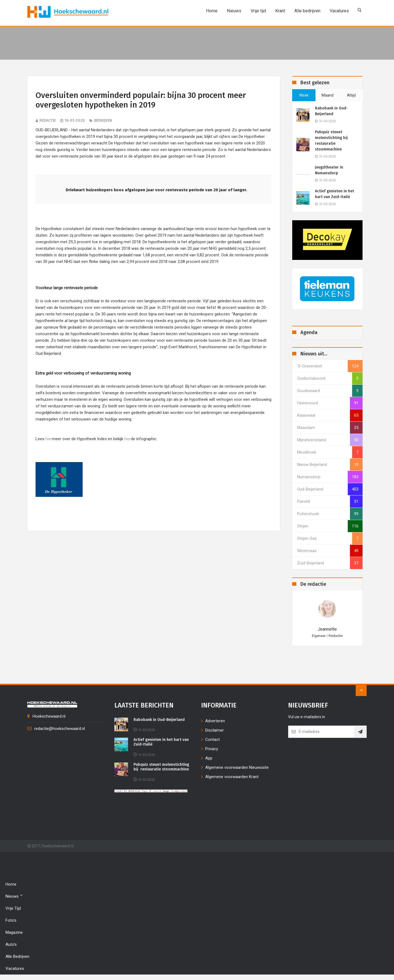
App (209, 758)
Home (211, 11)
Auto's (11, 944)
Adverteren (215, 721)
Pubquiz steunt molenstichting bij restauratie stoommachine (332, 141)
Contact (212, 740)
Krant (279, 11)
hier (49, 439)
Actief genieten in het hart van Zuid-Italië (334, 194)
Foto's (11, 920)
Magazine (14, 932)
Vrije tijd (257, 11)
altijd (351, 95)
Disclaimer (215, 730)
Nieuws (233, 11)
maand (328, 95)
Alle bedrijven (306, 11)
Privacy (212, 749)
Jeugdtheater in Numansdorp (329, 170)
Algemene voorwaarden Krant (232, 777)
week (304, 95)
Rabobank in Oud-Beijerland (331, 111)
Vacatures (338, 11)
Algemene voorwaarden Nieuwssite (237, 767)
